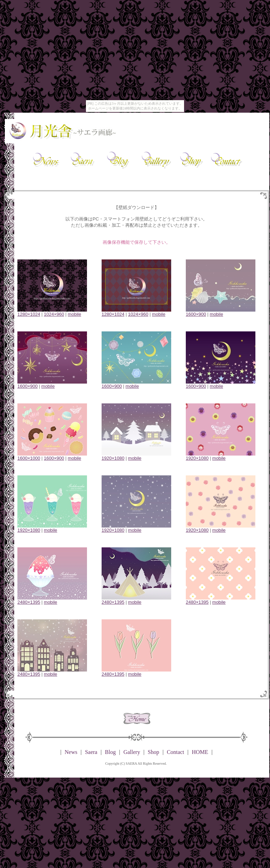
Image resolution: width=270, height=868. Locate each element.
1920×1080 (113, 458)
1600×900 (196, 314)
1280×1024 (29, 314)
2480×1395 (29, 602)
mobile (74, 314)
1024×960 (54, 314)
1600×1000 (29, 458)
